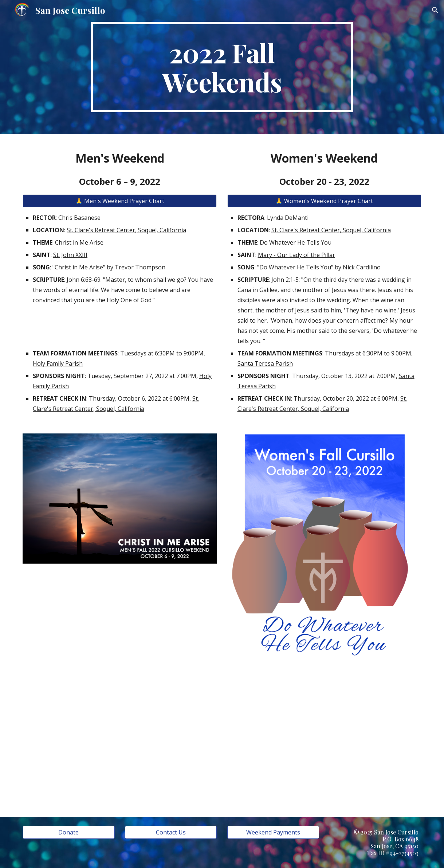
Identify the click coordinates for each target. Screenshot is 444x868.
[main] (222, 67)
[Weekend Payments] (273, 832)
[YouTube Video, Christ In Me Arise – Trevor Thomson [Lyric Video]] (120, 734)
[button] (435, 10)
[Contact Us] (171, 832)
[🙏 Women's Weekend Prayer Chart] (324, 201)
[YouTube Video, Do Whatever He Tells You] (324, 742)
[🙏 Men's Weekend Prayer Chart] (120, 201)
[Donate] (69, 832)
